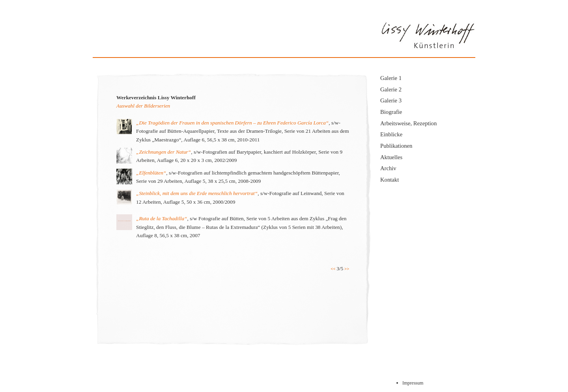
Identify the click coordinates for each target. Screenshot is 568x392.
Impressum (413, 383)
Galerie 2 (391, 89)
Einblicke (391, 134)
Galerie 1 (391, 78)
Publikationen (396, 146)
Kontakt (390, 180)
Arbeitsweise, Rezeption (408, 123)
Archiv (388, 168)
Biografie (391, 112)
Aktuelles (391, 157)
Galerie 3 (391, 100)
